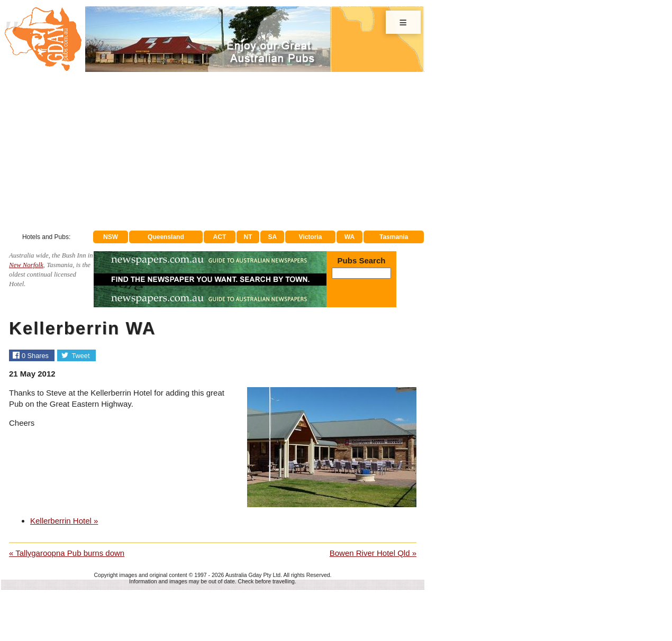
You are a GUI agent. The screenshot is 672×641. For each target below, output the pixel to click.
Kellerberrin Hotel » (64, 521)
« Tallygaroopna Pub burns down (67, 553)
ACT (220, 237)
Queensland (166, 237)
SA (273, 237)
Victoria (311, 237)
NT (248, 237)
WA (349, 237)
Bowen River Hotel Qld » (373, 553)
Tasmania (394, 237)
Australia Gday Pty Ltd (253, 575)
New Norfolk (26, 265)
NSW (111, 237)
